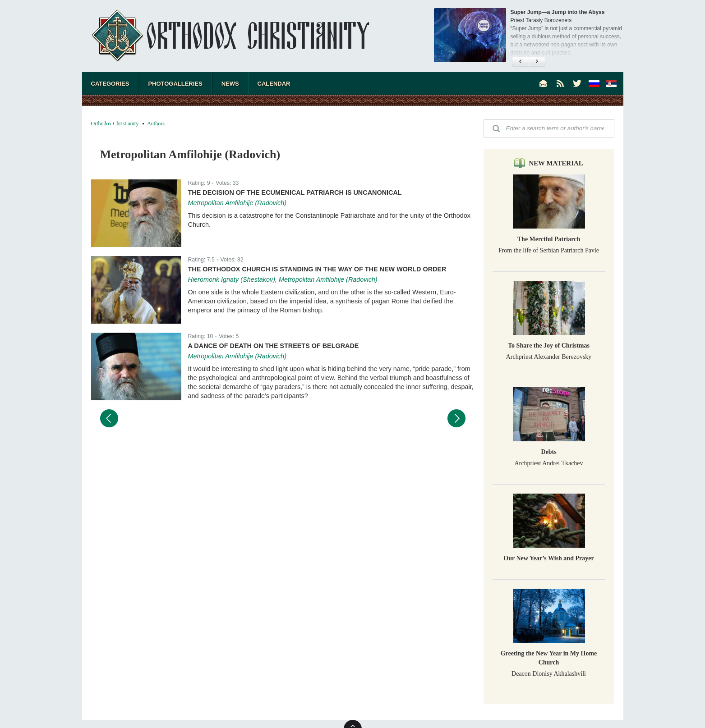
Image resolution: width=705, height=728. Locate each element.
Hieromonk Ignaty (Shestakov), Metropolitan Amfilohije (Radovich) (283, 279)
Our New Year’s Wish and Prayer (548, 558)
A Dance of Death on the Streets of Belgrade (274, 346)
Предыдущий (109, 418)
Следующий (456, 418)
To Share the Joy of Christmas (549, 346)
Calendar (274, 84)
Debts (548, 452)
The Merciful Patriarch (549, 239)
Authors (156, 124)
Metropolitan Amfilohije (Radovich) (237, 203)
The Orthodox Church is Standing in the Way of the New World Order (317, 269)
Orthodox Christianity (115, 124)
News (230, 84)
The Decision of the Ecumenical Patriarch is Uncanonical (295, 192)
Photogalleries (175, 84)
